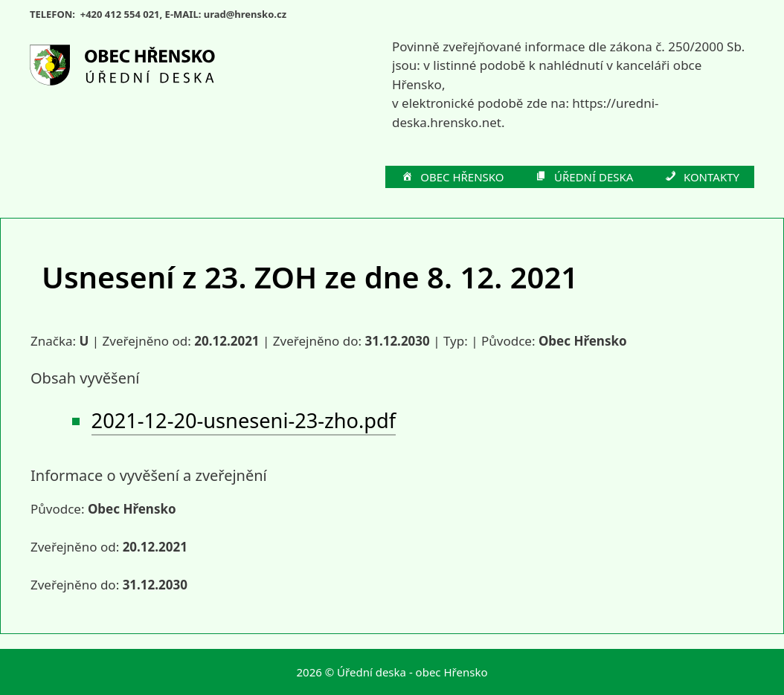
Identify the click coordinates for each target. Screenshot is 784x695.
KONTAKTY (701, 178)
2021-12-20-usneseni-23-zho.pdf (244, 420)
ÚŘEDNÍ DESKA (584, 178)
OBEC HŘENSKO (452, 178)
